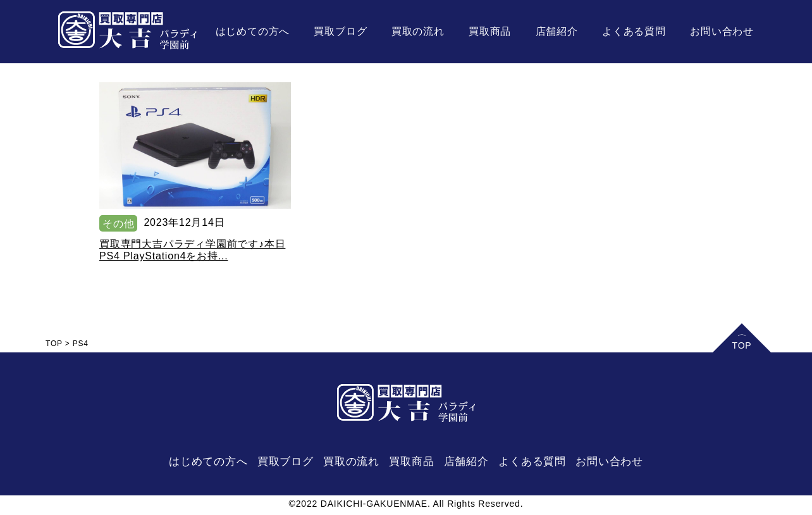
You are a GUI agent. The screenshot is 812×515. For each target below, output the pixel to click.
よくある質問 (634, 31)
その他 (118, 224)
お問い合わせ (722, 31)
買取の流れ (418, 31)
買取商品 (490, 31)
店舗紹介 (557, 31)
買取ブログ (340, 31)
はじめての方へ (253, 31)
